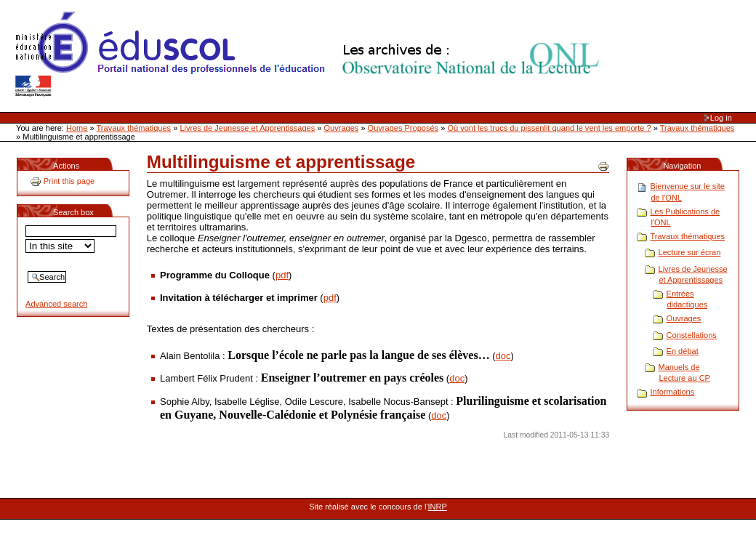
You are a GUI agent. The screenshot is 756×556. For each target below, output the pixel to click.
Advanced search (56, 304)
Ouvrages (342, 128)
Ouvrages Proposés (403, 128)
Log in (721, 118)
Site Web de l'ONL (310, 55)
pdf (282, 275)
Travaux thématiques (134, 128)
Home (77, 128)
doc (503, 356)
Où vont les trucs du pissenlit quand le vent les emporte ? (549, 128)
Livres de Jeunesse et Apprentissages (247, 128)
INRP (438, 507)
